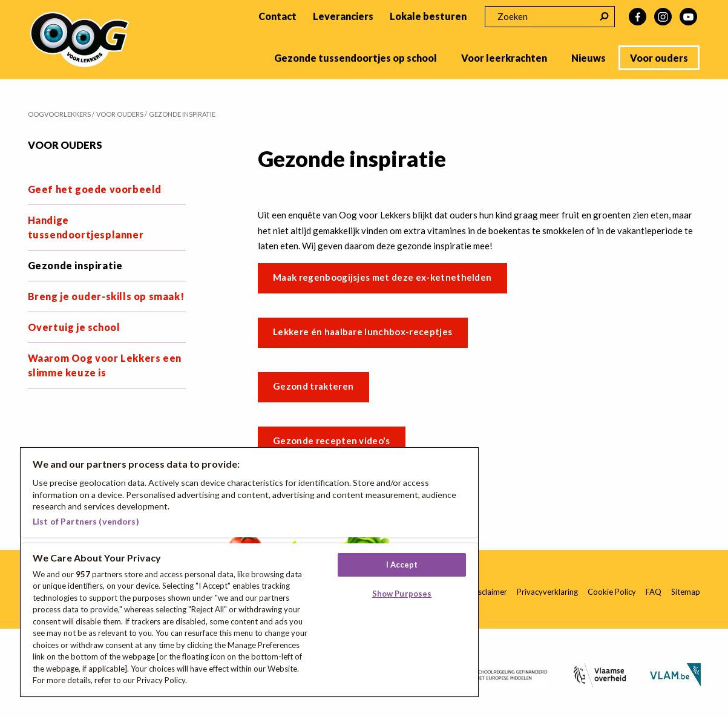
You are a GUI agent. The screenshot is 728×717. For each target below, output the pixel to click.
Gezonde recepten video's (332, 440)
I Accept (402, 565)
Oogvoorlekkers (59, 114)
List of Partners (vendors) (86, 521)
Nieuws (589, 58)
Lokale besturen (428, 16)
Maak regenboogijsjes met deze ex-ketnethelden (382, 277)
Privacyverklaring (547, 592)
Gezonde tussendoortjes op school (356, 58)
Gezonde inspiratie (75, 265)
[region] (249, 572)
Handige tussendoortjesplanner (86, 227)
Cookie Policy (612, 592)
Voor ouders (659, 58)
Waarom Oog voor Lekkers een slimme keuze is (105, 365)
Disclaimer (489, 592)
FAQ (654, 592)
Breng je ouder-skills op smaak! (106, 296)
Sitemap (686, 592)
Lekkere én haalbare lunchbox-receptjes (362, 332)
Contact (277, 16)
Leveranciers (343, 16)
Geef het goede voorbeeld (95, 189)
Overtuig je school (74, 327)
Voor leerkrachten (504, 58)
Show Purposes (402, 594)
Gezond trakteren (313, 386)
